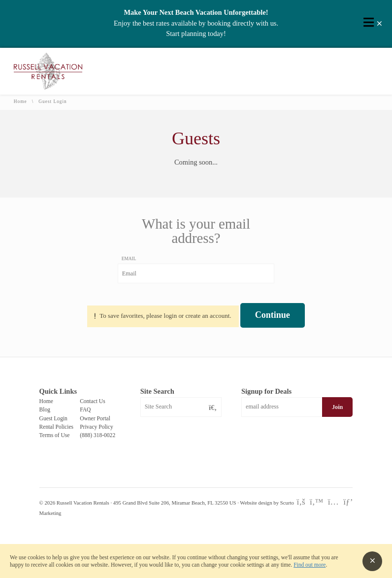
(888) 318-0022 (98, 435)
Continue (273, 315)
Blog (45, 409)
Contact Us (93, 401)
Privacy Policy (97, 427)
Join (337, 407)
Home (20, 102)
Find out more (310, 565)
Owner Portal (95, 418)
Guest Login (53, 418)
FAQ (85, 409)
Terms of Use (55, 435)
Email (129, 259)
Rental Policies (56, 427)
